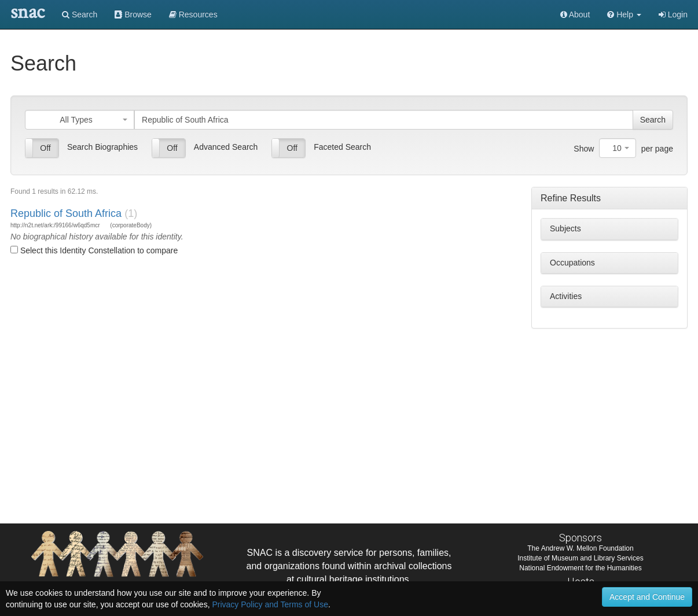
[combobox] (80, 120)
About (575, 14)
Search (80, 14)
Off (45, 148)
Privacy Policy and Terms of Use (270, 604)
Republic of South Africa (66, 213)
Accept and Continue (647, 597)
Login (673, 14)
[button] (624, 14)
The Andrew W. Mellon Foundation (580, 548)
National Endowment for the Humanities (580, 568)
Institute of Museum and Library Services (580, 558)
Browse (133, 14)
